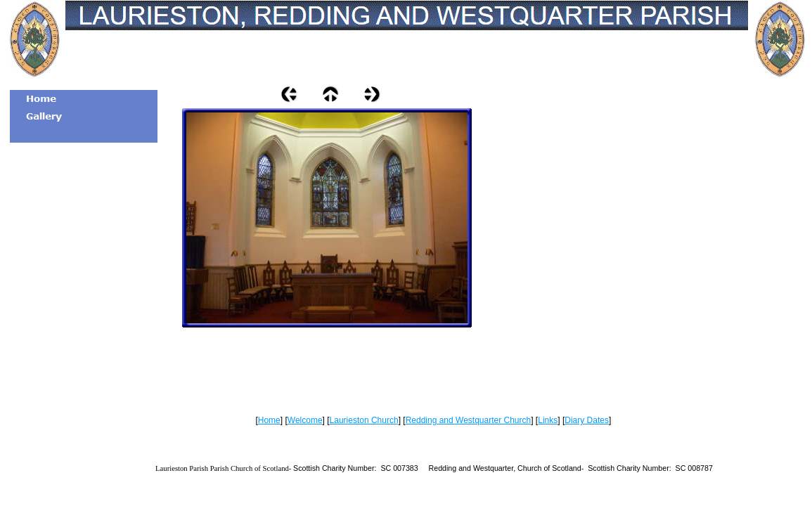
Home (269, 420)
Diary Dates (587, 420)
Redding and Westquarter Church (469, 420)
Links (548, 420)
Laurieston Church (364, 420)
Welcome (305, 420)
